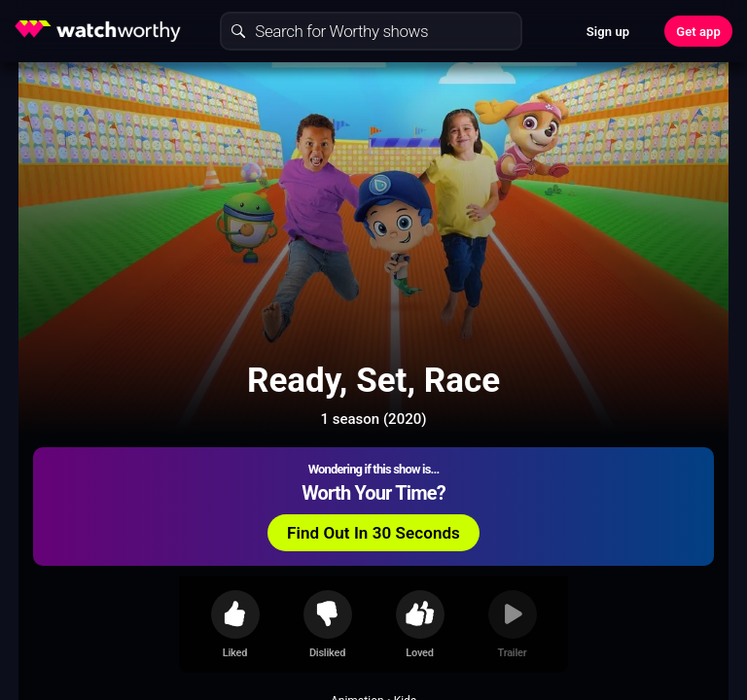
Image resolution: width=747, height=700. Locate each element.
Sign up (608, 32)
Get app (698, 32)
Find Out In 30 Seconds (373, 533)
